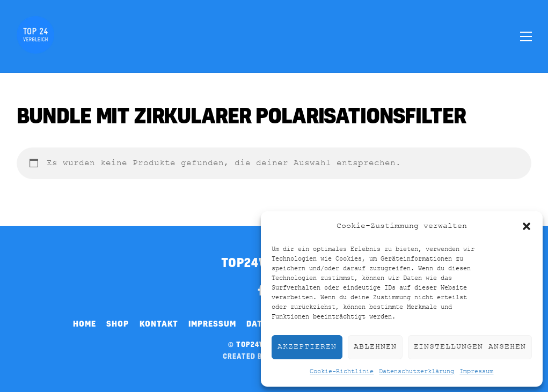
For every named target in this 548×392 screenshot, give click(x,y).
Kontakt (159, 323)
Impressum (476, 372)
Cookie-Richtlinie (342, 372)
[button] (527, 226)
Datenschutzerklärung (417, 372)
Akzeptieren (307, 347)
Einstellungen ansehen (470, 347)
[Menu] (526, 36)
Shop (118, 323)
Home (85, 323)
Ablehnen (375, 347)
